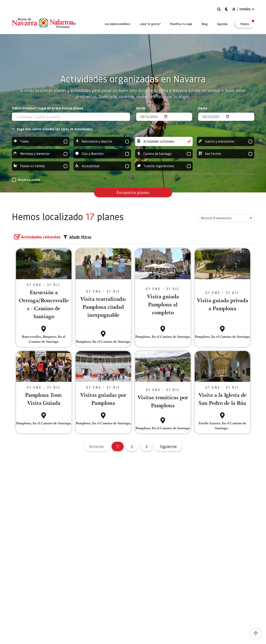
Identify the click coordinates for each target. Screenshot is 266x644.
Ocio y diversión (102, 154)
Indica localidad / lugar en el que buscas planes (48, 108)
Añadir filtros (77, 237)
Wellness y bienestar (41, 154)
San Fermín (226, 154)
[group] (41, 141)
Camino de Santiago (164, 154)
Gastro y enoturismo (226, 141)
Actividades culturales (164, 141)
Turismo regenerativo (164, 166)
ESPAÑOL (247, 9)
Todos (41, 141)
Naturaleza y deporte (102, 141)
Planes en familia (41, 166)
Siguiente (168, 446)
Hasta (203, 108)
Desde (141, 108)
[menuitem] (117, 24)
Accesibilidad (102, 166)
